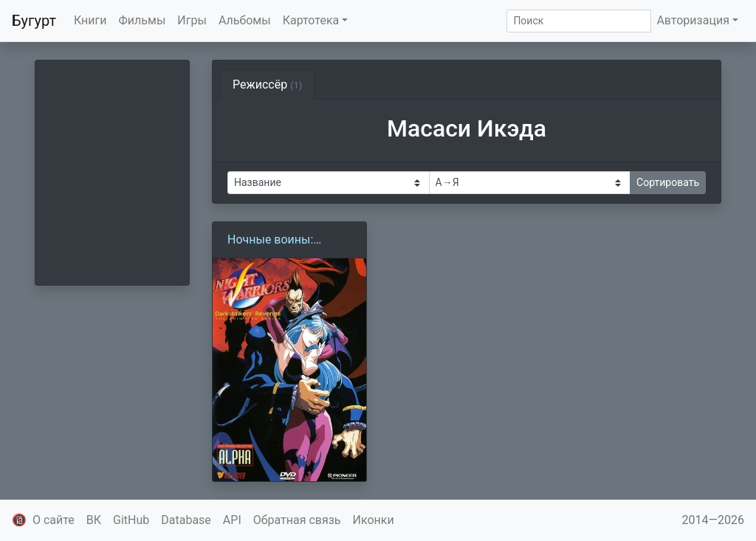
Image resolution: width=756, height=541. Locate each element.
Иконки (374, 520)
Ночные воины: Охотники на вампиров (270, 241)
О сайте (54, 520)
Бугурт (34, 21)
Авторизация (693, 20)
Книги (90, 20)
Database (186, 520)
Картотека (311, 20)
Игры (192, 20)
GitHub (131, 520)
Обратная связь (297, 520)
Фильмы (142, 20)
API (232, 520)
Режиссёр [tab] (267, 85)
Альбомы (245, 20)
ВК (94, 520)
